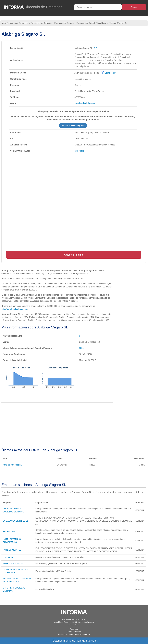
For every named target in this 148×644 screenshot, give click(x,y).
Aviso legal (74, 629)
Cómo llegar (108, 73)
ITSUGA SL (8, 557)
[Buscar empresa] (98, 7)
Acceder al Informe (74, 255)
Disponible (79, 151)
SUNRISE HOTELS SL (13, 563)
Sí (80, 336)
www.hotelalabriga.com (85, 103)
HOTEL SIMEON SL (12, 550)
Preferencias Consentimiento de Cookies (74, 634)
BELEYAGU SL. (10, 532)
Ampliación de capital (12, 465)
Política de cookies (74, 632)
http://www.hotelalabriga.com (14, 309)
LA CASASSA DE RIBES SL (16, 521)
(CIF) (95, 48)
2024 (81, 348)
